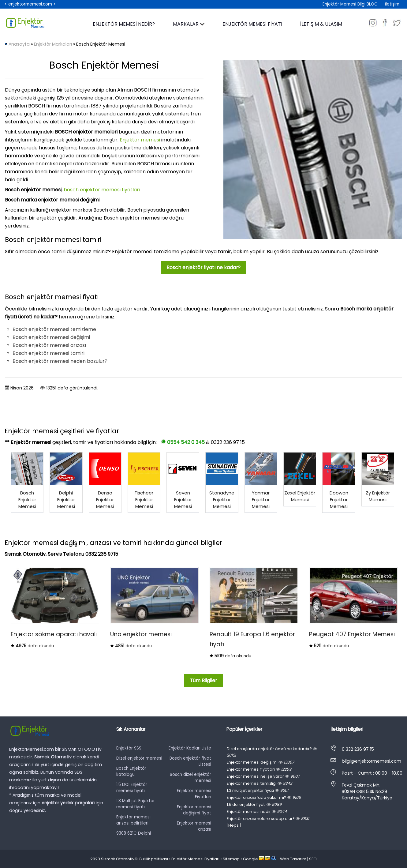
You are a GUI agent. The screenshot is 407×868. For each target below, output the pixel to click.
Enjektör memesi (140, 140)
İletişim (392, 4)
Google (250, 859)
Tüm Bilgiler (203, 680)
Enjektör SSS (129, 748)
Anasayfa (19, 44)
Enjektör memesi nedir (257, 812)
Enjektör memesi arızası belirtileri (133, 820)
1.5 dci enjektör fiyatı (254, 804)
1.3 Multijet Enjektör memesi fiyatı (136, 804)
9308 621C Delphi (134, 833)
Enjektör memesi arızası (194, 826)
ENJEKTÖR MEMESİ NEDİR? (124, 24)
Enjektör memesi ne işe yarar (263, 776)
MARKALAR (189, 24)
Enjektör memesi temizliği (259, 783)
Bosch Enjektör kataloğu (131, 771)
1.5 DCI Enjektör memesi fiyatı (132, 788)
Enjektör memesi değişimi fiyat (194, 810)
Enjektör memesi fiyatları (259, 769)
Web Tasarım (293, 859)
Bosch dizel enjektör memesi (190, 778)
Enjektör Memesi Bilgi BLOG (350, 4)
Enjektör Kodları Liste (190, 748)
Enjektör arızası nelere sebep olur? (268, 819)
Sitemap (231, 859)
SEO (313, 859)
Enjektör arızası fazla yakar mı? (264, 797)
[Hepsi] (234, 825)
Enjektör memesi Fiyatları (194, 794)
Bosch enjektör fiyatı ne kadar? (203, 267)
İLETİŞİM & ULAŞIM (321, 24)
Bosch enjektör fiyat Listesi (190, 761)
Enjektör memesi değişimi (260, 762)
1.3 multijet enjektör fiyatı (258, 790)
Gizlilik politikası (153, 859)
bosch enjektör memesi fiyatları (102, 190)
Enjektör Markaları (53, 44)
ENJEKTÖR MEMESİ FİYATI (252, 24)
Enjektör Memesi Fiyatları (195, 859)
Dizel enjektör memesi (139, 758)
